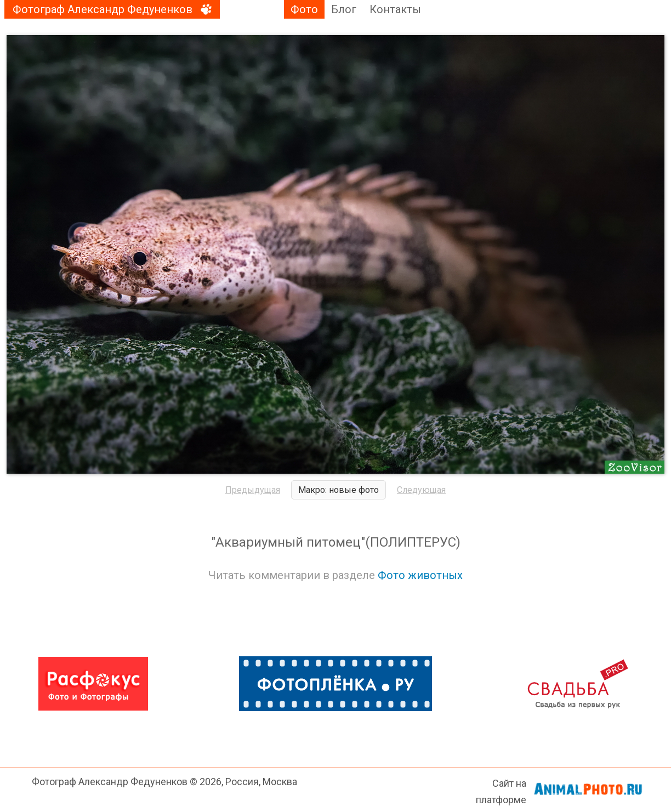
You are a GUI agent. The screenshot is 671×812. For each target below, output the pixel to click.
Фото (304, 9)
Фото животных (420, 575)
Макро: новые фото (339, 490)
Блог (344, 9)
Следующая (421, 490)
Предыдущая (253, 490)
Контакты (395, 9)
